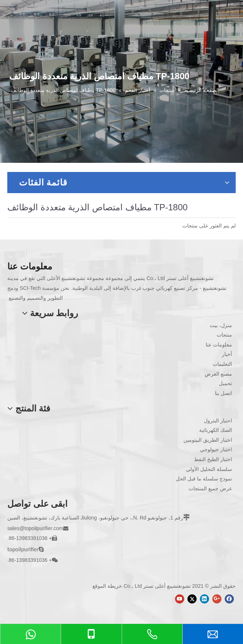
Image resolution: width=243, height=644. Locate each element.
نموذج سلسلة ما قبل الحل (204, 479)
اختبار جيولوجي (216, 449)
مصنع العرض (218, 374)
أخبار (227, 354)
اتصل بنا (223, 393)
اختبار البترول (218, 421)
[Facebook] (229, 599)
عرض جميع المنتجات (210, 488)
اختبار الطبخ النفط (213, 459)
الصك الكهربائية (216, 430)
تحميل (225, 383)
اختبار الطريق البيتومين (208, 440)
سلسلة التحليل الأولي (209, 469)
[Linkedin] (204, 599)
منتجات (224, 335)
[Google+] (217, 599)
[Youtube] (180, 599)
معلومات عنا (219, 345)
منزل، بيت (221, 325)
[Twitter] (192, 599)
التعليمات (222, 364)
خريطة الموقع (107, 586)
